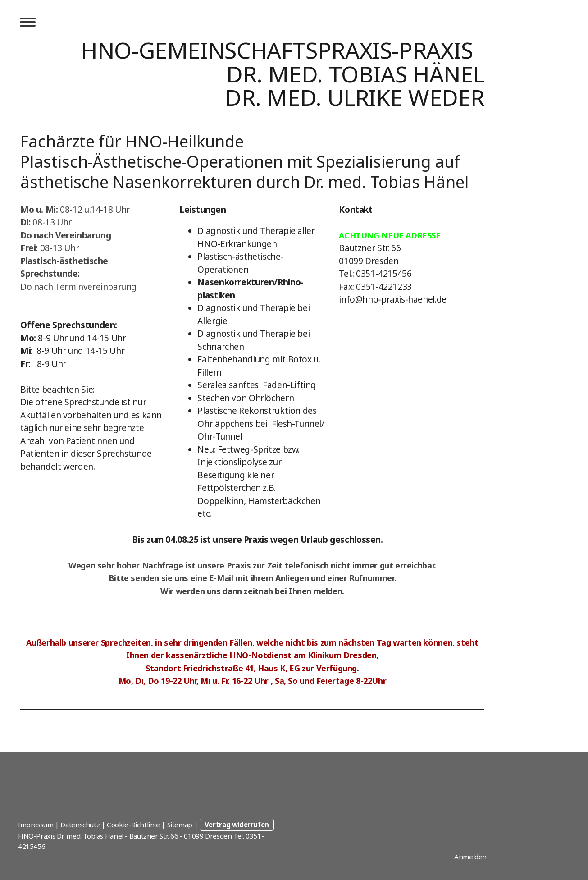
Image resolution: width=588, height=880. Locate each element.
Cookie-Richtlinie (133, 825)
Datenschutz (80, 825)
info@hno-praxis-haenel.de (393, 299)
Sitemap (180, 825)
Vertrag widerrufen (237, 825)
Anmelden (470, 857)
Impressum (36, 825)
